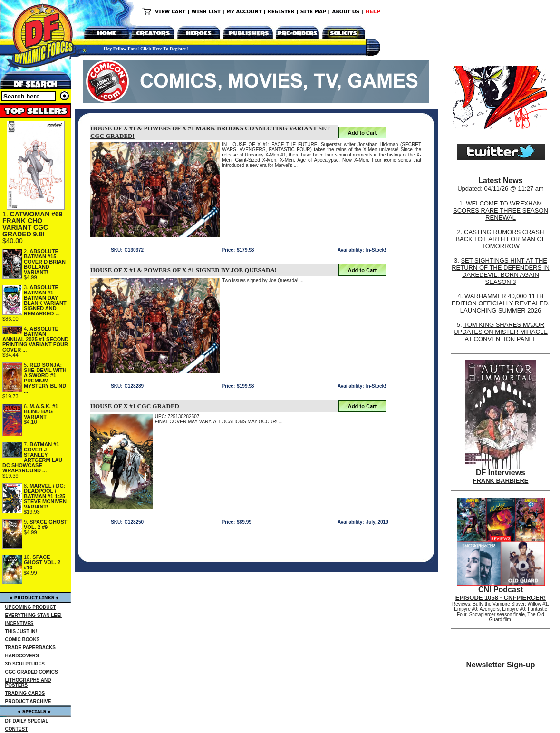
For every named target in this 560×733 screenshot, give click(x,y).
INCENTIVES (19, 623)
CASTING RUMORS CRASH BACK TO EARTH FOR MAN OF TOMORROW (500, 239)
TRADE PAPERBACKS (31, 648)
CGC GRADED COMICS (32, 672)
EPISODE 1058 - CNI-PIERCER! (501, 598)
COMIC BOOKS (23, 640)
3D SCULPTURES (25, 664)
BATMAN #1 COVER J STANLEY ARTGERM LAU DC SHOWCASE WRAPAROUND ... (32, 457)
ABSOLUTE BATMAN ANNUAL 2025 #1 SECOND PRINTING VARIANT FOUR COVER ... (35, 339)
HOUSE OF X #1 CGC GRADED (135, 406)
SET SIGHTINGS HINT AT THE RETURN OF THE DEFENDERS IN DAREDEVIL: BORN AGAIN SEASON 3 (501, 271)
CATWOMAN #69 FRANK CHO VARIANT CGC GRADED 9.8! (33, 224)
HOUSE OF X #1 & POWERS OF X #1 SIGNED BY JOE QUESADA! (183, 270)
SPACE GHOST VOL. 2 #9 (46, 524)
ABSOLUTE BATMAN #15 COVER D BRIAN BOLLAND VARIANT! (45, 262)
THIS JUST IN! (21, 631)
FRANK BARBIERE (501, 481)
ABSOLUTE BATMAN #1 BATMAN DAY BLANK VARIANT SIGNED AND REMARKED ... (45, 300)
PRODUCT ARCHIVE (28, 701)
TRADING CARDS (25, 693)
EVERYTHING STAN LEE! (34, 615)
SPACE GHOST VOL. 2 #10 (42, 562)
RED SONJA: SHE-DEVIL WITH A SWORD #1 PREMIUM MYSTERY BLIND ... (45, 378)
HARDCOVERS (22, 656)
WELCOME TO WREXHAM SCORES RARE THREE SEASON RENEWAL (501, 210)
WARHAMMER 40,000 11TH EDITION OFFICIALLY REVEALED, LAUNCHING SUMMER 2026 (501, 303)
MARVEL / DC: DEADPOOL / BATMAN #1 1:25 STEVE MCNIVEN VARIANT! (45, 496)
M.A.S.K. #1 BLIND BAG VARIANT (41, 411)
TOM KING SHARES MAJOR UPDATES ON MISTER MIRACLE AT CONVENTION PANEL (501, 332)
